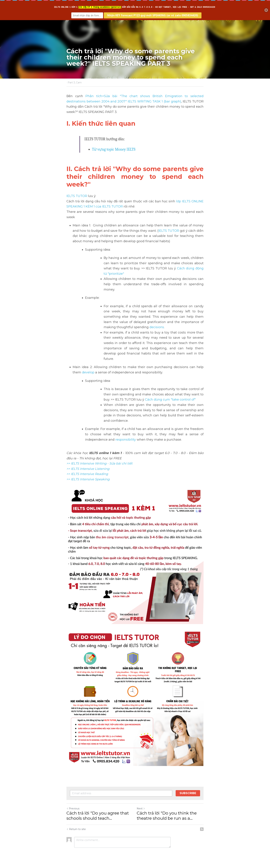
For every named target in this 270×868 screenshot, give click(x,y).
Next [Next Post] (141, 809)
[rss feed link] (202, 829)
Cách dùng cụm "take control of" (171, 400)
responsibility (126, 440)
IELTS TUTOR (77, 196)
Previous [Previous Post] (73, 809)
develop (88, 372)
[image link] (135, 698)
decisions (157, 327)
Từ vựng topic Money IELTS (114, 149)
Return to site (76, 829)
